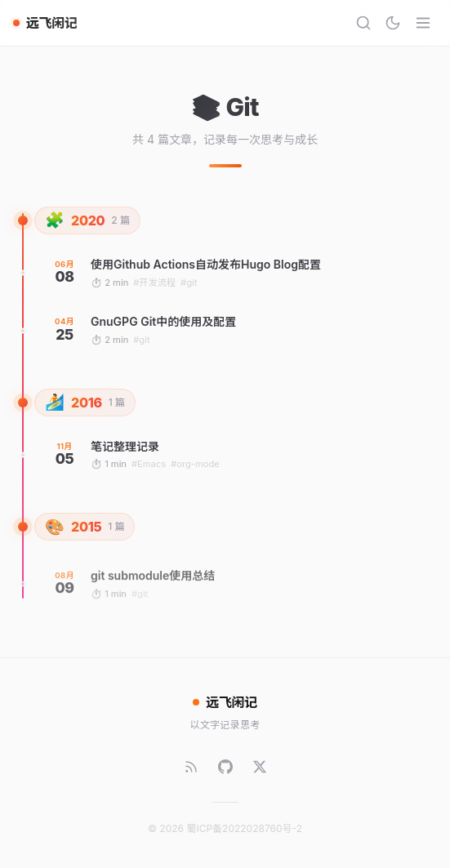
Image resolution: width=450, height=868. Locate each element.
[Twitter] (260, 767)
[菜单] (423, 23)
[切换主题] (393, 23)
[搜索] (363, 23)
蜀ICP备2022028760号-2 (244, 828)
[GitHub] (225, 767)
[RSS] (191, 767)
